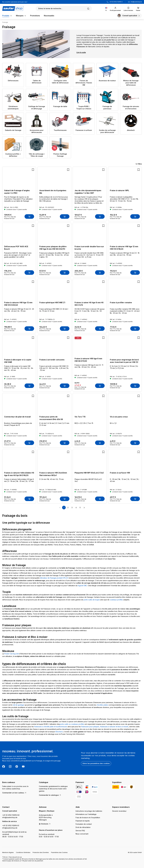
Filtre (139, 164)
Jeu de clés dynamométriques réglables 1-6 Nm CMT (88, 192)
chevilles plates (102, 705)
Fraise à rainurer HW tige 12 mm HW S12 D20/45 (18, 304)
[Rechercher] (64, 8)
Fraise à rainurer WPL (120, 190)
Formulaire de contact (84, 824)
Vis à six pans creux (119, 417)
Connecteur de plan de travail (17, 417)
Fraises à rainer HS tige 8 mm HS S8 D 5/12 (89, 304)
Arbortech (59, 732)
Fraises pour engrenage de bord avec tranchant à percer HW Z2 (124, 361)
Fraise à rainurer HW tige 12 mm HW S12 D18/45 (124, 248)
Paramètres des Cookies (59, 852)
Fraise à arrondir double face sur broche (89, 248)
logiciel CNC (82, 586)
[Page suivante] (84, 508)
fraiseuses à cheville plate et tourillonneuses (51, 727)
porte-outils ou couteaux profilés (72, 724)
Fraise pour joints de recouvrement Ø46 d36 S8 (51, 418)
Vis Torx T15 (80, 417)
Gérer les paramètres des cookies (96, 763)
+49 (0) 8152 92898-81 (11, 825)
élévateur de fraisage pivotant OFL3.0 (54, 578)
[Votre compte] (115, 8)
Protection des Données (41, 852)
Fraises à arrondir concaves (52, 360)
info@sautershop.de (136, 2)
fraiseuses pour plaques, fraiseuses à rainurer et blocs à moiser (105, 727)
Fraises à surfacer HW (120, 473)
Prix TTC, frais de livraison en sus (10, 218)
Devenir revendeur (119, 811)
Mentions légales (8, 852)
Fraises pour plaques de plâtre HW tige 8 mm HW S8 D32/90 (53, 248)
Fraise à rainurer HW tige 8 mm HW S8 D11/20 (88, 360)
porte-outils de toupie (92, 600)
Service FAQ (80, 831)
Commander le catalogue (50, 795)
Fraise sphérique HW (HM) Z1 (52, 303)
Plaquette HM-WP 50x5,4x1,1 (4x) (89, 473)
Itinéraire (45, 824)
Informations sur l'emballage (86, 814)
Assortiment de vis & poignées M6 (53, 192)
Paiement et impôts (83, 821)
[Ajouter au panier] (29, 216)
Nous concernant (82, 834)
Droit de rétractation (83, 827)
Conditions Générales (23, 852)
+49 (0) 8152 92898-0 (116, 2)
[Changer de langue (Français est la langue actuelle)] (106, 8)
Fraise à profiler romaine (121, 303)
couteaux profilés (116, 600)
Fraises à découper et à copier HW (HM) (18, 361)
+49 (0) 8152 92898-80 (11, 815)
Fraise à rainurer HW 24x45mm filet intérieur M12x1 (53, 474)
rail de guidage (18, 705)
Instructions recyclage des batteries (89, 811)
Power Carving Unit (12, 654)
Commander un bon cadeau (14, 793)
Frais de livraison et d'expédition (88, 818)
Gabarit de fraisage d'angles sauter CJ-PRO (17, 192)
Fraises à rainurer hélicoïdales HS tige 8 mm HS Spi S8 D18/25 (19, 474)
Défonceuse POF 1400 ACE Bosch (16, 248)
